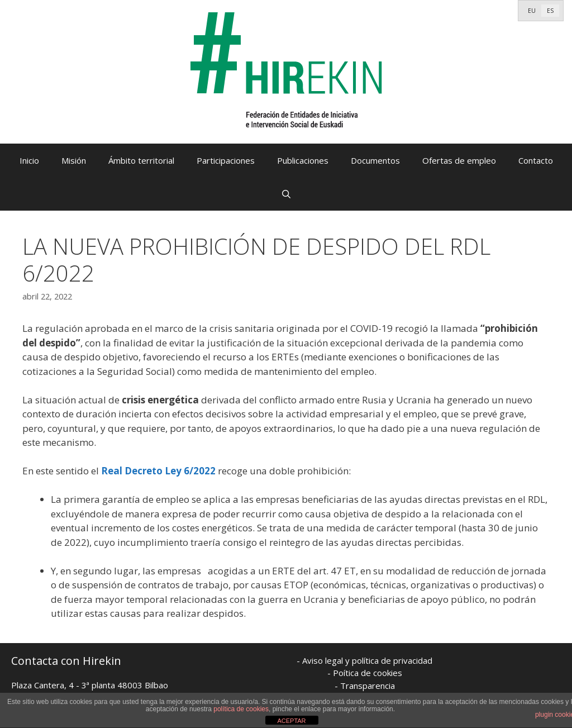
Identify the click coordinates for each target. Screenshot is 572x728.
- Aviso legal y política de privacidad (364, 660)
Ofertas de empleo (459, 160)
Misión (74, 160)
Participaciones (226, 160)
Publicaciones (303, 160)
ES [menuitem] (550, 11)
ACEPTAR (291, 721)
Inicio (29, 160)
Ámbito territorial (141, 160)
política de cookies (241, 709)
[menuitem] (532, 11)
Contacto (536, 160)
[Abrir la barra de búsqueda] (286, 194)
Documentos (375, 160)
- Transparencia (365, 686)
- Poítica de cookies (365, 673)
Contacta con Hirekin (66, 661)
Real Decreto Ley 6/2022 (158, 471)
